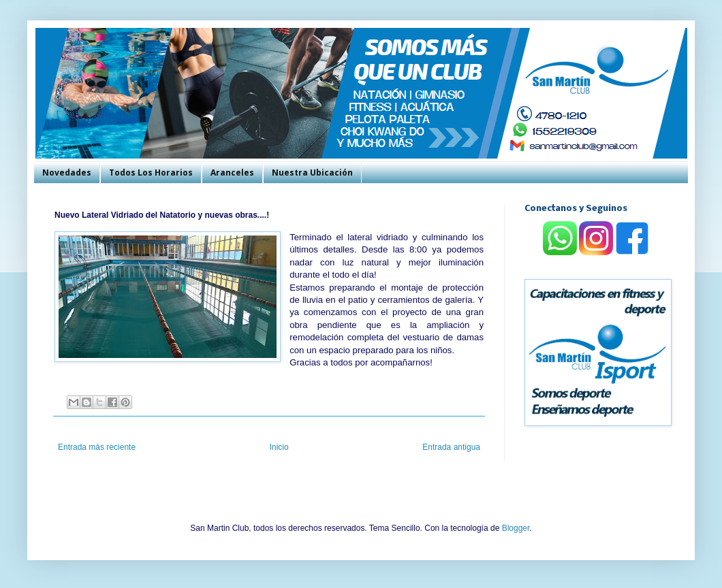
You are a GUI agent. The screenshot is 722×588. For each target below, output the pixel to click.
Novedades (67, 173)
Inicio (279, 447)
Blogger (516, 528)
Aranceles (232, 173)
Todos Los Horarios (151, 173)
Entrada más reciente (97, 447)
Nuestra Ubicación (312, 173)
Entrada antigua (451, 447)
